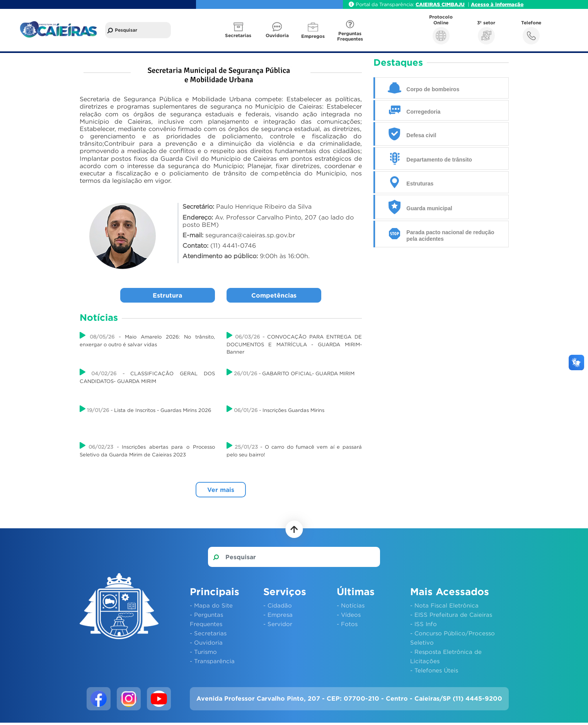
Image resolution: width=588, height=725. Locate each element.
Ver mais (221, 490)
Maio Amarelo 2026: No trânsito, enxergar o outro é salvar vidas (147, 340)
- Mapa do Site (211, 605)
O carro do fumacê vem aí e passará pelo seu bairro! (294, 450)
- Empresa (278, 614)
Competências (274, 295)
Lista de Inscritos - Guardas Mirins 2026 (145, 409)
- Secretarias (208, 633)
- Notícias (351, 605)
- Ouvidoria (206, 642)
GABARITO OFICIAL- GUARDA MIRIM (291, 372)
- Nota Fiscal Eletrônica (444, 605)
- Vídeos (349, 614)
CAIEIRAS (429, 4)
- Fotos (347, 624)
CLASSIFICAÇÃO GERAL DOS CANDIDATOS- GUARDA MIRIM (147, 376)
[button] (239, 30)
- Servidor (278, 624)
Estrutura (167, 295)
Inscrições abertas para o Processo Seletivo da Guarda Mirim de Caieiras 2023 (147, 450)
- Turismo (203, 652)
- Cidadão (278, 605)
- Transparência (212, 661)
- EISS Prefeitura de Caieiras (451, 614)
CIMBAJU (453, 4)
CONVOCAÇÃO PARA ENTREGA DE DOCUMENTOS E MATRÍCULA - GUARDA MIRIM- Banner (294, 343)
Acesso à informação (497, 4)
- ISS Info (424, 624)
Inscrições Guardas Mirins (275, 409)
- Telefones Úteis (434, 670)
